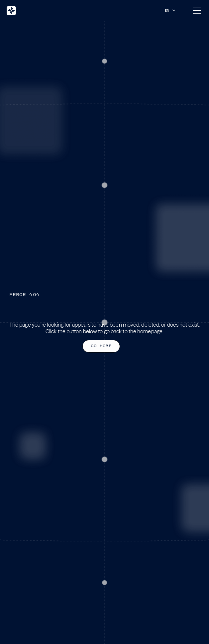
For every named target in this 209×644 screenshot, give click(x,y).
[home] (11, 11)
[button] (171, 10)
